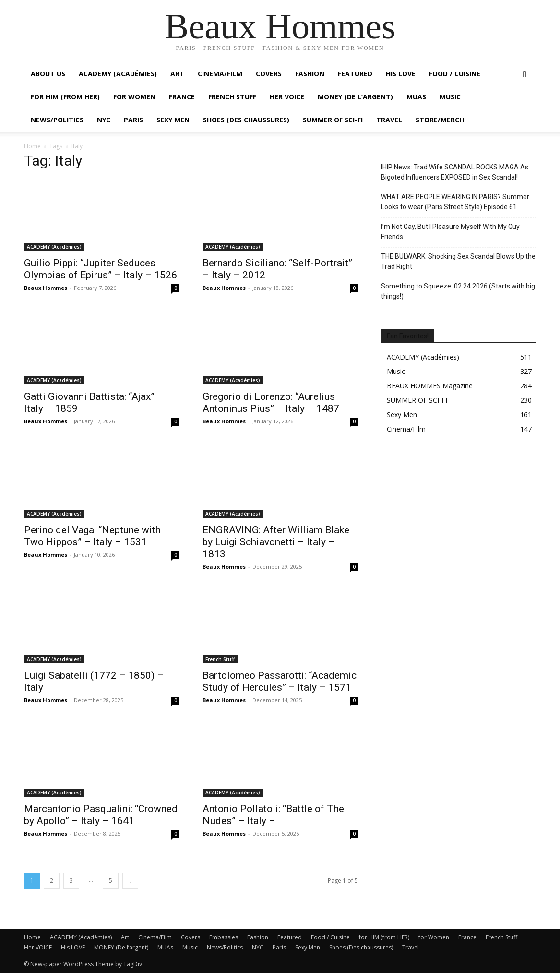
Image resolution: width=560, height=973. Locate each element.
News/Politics (57, 120)
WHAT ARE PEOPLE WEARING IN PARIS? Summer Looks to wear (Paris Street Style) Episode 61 (455, 202)
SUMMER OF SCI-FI (333, 120)
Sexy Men (173, 120)
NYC (104, 120)
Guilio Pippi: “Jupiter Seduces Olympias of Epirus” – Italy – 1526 (101, 269)
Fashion (310, 74)
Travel (389, 120)
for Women (434, 937)
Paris (133, 120)
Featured (355, 74)
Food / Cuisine (455, 74)
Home (32, 146)
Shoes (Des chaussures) (246, 120)
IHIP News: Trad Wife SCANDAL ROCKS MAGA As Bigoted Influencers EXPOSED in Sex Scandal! (455, 172)
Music (450, 97)
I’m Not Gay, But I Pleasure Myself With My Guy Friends (450, 232)
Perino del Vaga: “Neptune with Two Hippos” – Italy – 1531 (92, 536)
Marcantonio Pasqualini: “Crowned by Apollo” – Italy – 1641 (101, 815)
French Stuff (232, 97)
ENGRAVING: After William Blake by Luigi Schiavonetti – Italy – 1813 (276, 542)
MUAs (416, 97)
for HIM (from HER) (384, 937)
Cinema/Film (220, 74)
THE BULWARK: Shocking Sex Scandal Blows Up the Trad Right (458, 261)
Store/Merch (440, 120)
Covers (269, 74)
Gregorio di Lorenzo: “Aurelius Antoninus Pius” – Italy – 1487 (271, 402)
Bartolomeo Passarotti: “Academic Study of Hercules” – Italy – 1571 (280, 681)
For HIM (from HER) (65, 97)
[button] (525, 75)
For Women (134, 97)
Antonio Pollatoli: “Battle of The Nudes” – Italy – (273, 815)
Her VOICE (287, 97)
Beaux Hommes (46, 288)
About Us (48, 74)
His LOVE (401, 74)
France (182, 97)
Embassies (224, 937)
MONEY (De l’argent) (355, 97)
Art (177, 74)
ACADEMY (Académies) (118, 74)
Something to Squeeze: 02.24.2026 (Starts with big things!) (458, 291)
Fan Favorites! (408, 336)
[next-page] (130, 881)
